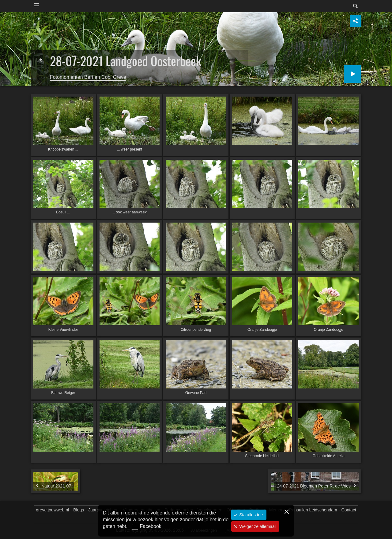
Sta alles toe (250, 515)
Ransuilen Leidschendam (313, 510)
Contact (349, 510)
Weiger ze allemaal (257, 526)
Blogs (79, 510)
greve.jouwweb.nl (52, 510)
